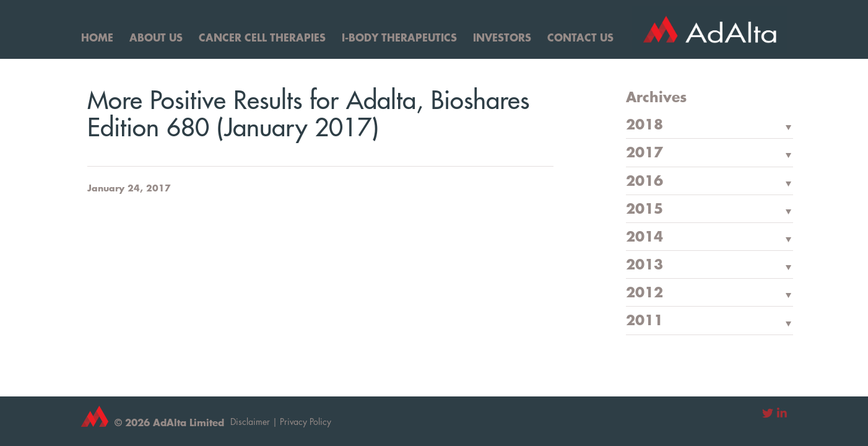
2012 (644, 293)
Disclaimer (250, 422)
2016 (644, 181)
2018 (644, 125)
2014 (644, 237)
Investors (502, 37)
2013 (644, 265)
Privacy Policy (306, 422)
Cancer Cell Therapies (262, 37)
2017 (644, 153)
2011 (644, 321)
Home (97, 37)
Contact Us (580, 37)
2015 (644, 209)
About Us (156, 37)
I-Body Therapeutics (399, 37)
